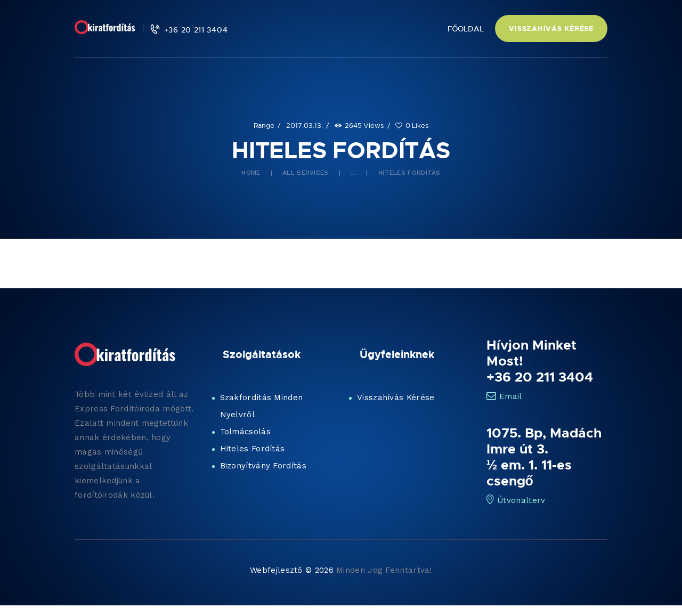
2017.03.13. (305, 125)
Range (264, 125)
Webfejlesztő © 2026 (292, 570)
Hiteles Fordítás (253, 449)
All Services (306, 173)
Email (504, 396)
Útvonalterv (516, 500)
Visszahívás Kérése (396, 398)
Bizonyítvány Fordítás (263, 466)
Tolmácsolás (245, 432)
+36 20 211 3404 (540, 377)
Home (251, 173)
